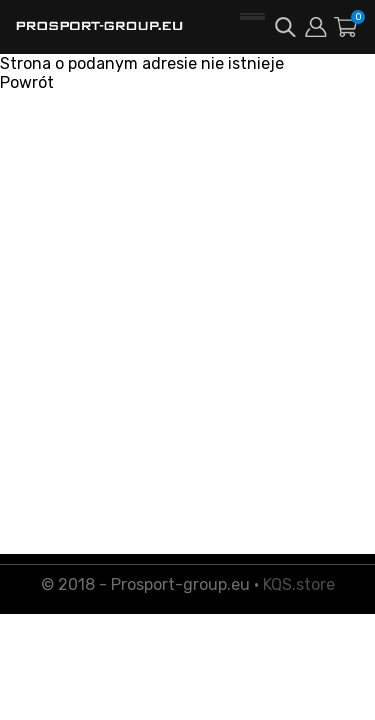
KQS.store (299, 584)
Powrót (27, 82)
